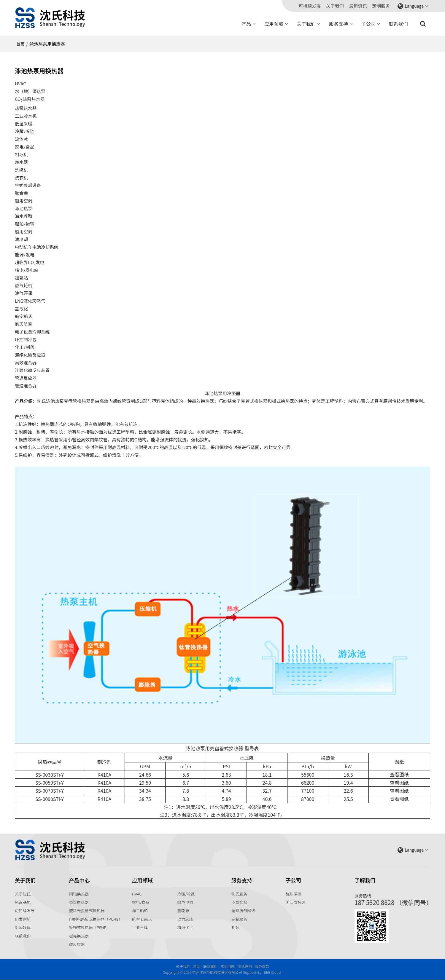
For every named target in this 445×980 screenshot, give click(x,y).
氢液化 (22, 308)
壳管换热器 (79, 902)
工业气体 (140, 928)
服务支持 (338, 24)
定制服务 (381, 6)
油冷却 (22, 239)
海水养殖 (24, 216)
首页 (20, 44)
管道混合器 (26, 386)
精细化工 (185, 928)
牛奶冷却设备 (28, 185)
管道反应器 (26, 378)
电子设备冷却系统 (33, 332)
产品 (246, 24)
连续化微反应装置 (33, 370)
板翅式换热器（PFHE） (90, 928)
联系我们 (398, 24)
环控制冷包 (26, 339)
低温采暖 (24, 123)
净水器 (22, 162)
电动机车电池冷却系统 (37, 247)
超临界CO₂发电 (30, 262)
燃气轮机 (24, 285)
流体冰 (22, 139)
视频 (235, 928)
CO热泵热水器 (30, 99)
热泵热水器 (26, 108)
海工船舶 (140, 910)
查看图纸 (399, 774)
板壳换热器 (79, 936)
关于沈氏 (23, 893)
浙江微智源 (296, 902)
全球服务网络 (243, 910)
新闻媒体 (23, 928)
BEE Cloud (272, 972)
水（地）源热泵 (30, 91)
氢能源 (183, 910)
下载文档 (239, 902)
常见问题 (228, 967)
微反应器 (77, 944)
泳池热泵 (24, 208)
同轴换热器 (79, 893)
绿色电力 (185, 902)
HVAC (137, 893)
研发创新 (23, 919)
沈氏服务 (239, 893)
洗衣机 (22, 177)
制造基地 (23, 902)
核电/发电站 (27, 270)
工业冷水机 (26, 116)
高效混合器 (26, 362)
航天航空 (24, 324)
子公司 (368, 24)
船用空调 (24, 201)
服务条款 (262, 967)
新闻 (197, 967)
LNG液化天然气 (30, 301)
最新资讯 (358, 6)
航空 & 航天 (142, 919)
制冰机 (22, 154)
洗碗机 (22, 170)
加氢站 (22, 278)
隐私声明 (245, 967)
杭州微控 (294, 893)
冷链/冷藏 (186, 893)
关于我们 (335, 6)
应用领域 (274, 24)
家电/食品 (141, 902)
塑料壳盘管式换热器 (87, 910)
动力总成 (185, 919)
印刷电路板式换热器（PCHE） (96, 919)
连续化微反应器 (30, 355)
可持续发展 (310, 6)
